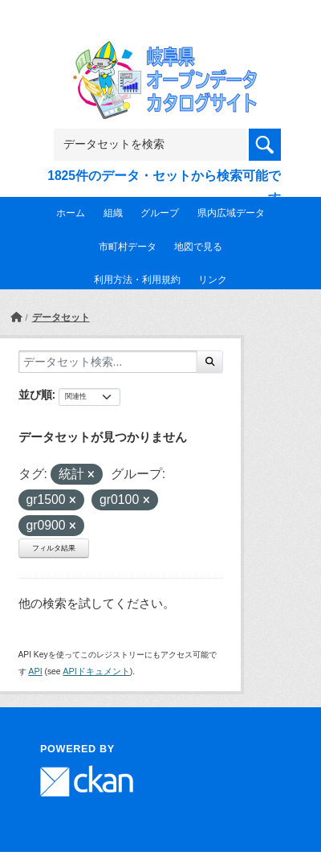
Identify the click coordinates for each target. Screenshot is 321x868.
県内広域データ (231, 213)
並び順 (35, 395)
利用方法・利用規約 (137, 280)
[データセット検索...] (108, 362)
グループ (160, 213)
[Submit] (210, 362)
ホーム (71, 213)
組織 (113, 213)
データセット (61, 317)
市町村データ (128, 247)
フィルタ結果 (54, 548)
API (35, 671)
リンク (213, 280)
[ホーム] (16, 317)
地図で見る (198, 247)
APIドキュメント (96, 671)
